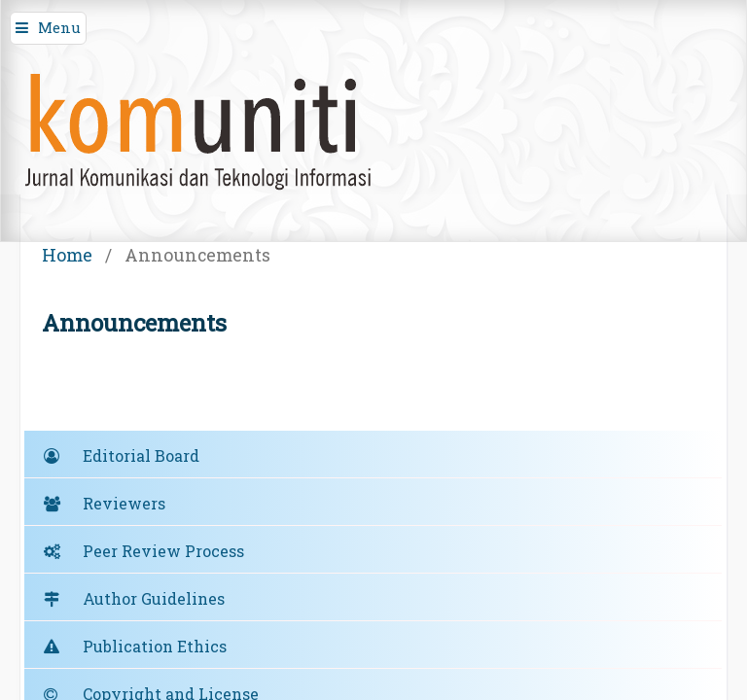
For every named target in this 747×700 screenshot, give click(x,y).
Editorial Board (141, 455)
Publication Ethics (155, 646)
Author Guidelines (154, 598)
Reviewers (124, 503)
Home (67, 255)
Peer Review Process (163, 551)
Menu (59, 27)
